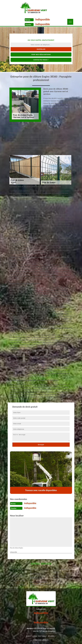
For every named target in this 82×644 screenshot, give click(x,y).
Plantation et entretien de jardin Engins (18, 586)
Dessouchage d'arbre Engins (40, 569)
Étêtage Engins (36, 574)
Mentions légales (41, 640)
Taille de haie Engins (16, 576)
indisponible (43, 19)
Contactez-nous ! (41, 60)
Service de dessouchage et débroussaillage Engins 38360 (41, 583)
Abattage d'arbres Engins (18, 580)
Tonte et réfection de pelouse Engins (19, 571)
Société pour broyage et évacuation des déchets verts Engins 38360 (62, 579)
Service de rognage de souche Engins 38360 (63, 571)
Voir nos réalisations (41, 54)
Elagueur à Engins (37, 578)
